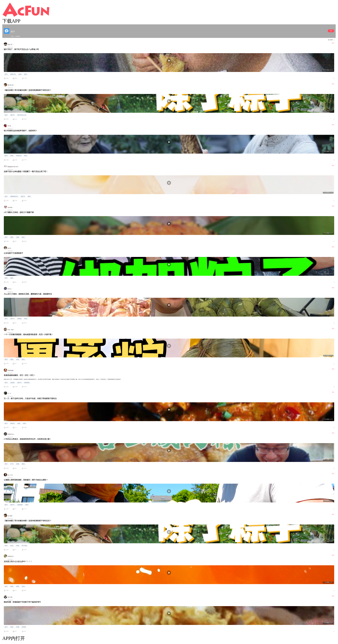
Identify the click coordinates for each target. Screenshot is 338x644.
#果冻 (29, 196)
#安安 (18, 359)
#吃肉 (12, 359)
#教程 (12, 237)
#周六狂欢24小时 (22, 115)
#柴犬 (23, 359)
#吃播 (18, 627)
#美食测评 (20, 505)
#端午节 (12, 115)
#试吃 (27, 505)
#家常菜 (12, 423)
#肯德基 (24, 627)
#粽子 (6, 74)
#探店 (23, 464)
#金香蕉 (12, 383)
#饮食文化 (19, 156)
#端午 (26, 74)
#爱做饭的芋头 (14, 196)
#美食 (20, 74)
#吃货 (26, 319)
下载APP (11, 21)
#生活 (12, 546)
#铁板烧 (19, 319)
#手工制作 (24, 546)
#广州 (12, 464)
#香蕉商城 (27, 383)
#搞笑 (18, 586)
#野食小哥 (13, 74)
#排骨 (24, 423)
